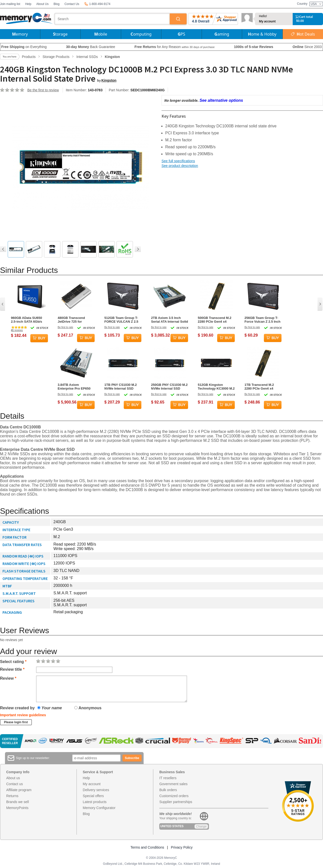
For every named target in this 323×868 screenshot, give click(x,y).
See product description (180, 166)
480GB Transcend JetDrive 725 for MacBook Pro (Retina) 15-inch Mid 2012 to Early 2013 (74, 320)
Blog (56, 4)
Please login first (16, 722)
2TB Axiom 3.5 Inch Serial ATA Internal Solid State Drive (170, 320)
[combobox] (112, 19)
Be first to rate (65, 327)
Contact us (15, 784)
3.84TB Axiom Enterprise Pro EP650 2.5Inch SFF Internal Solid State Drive (74, 387)
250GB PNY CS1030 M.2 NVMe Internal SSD (169, 387)
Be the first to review (43, 90)
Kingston (109, 80)
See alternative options (221, 100)
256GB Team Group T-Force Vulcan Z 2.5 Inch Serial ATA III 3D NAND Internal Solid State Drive (262, 320)
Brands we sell (18, 802)
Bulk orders (168, 790)
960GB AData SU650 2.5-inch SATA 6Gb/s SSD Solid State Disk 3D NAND (29, 320)
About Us (42, 4)
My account (267, 21)
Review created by (17, 708)
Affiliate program (19, 790)
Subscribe (132, 758)
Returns (12, 796)
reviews (17, 330)
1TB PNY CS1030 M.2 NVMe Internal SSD (121, 387)
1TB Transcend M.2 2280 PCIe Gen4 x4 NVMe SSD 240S (259, 387)
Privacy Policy (182, 847)
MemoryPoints (17, 808)
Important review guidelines (23, 715)
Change (201, 826)
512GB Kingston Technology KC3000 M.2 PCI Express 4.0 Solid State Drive (216, 387)
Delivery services (96, 790)
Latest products (95, 802)
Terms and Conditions (147, 847)
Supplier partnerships (176, 802)
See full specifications (178, 161)
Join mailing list (10, 4)
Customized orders (174, 796)
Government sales (173, 784)
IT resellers (168, 778)
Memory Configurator (99, 808)
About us (13, 778)
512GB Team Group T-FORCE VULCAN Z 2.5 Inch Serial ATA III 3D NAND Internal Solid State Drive (121, 320)
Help (28, 4)
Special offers (93, 796)
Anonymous (88, 708)
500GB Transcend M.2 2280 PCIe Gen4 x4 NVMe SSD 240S (215, 320)
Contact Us (72, 4)
